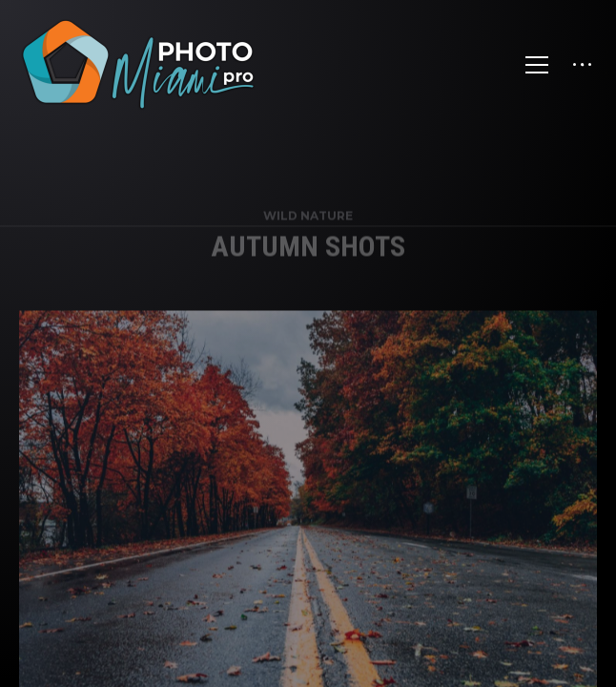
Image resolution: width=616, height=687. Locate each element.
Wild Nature (308, 226)
